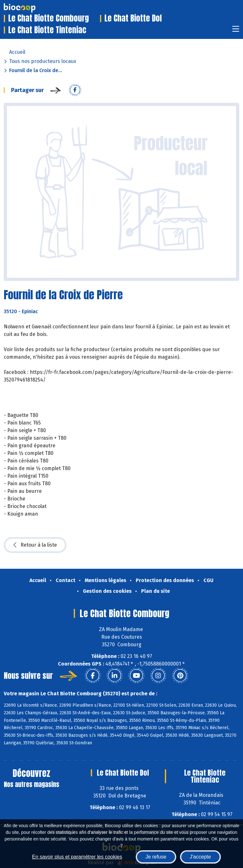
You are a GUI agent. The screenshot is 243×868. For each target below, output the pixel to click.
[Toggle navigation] (236, 31)
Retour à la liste (35, 545)
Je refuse (156, 857)
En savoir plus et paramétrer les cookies (77, 857)
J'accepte (200, 857)
